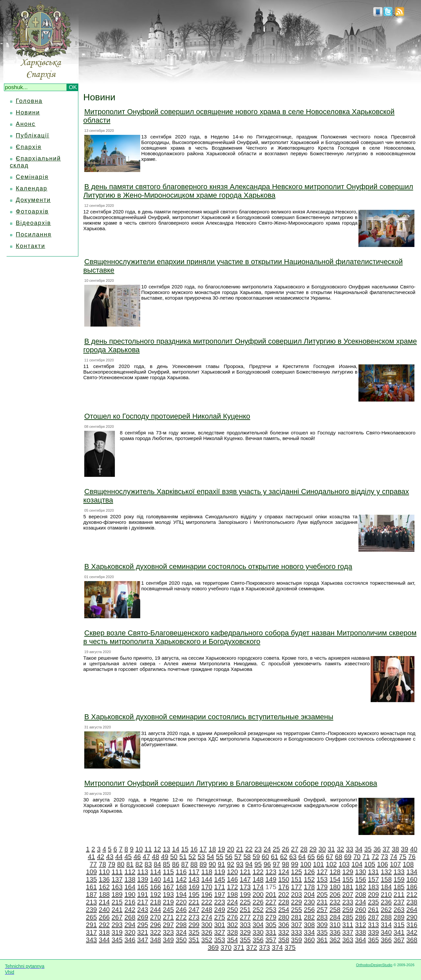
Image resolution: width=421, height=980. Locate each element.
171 (219, 887)
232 (335, 902)
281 (296, 917)
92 (230, 864)
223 (219, 902)
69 (348, 857)
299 (194, 925)
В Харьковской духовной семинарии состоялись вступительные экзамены (209, 717)
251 (245, 910)
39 (405, 849)
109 (91, 872)
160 (412, 879)
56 (229, 857)
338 (361, 932)
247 (194, 910)
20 (230, 849)
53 (201, 857)
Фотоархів (32, 211)
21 (240, 849)
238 (412, 902)
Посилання (34, 234)
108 (408, 864)
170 (207, 887)
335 (322, 932)
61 (275, 857)
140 (156, 879)
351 (194, 940)
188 (104, 894)
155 (348, 879)
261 (373, 910)
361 (322, 940)
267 (117, 917)
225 (245, 902)
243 (143, 910)
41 (92, 857)
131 (373, 872)
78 (102, 864)
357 (271, 940)
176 (284, 887)
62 (284, 857)
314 (386, 925)
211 (399, 894)
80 (121, 864)
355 (245, 940)
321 (143, 932)
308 (309, 925)
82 (139, 864)
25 (276, 849)
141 (168, 879)
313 (373, 925)
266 (104, 917)
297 (168, 925)
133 (399, 872)
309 (322, 925)
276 (232, 917)
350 (181, 940)
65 (311, 857)
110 (104, 872)
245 (168, 910)
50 (174, 857)
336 (335, 932)
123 (271, 872)
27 (295, 849)
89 (203, 864)
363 (348, 940)
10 (139, 849)
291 (91, 925)
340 (386, 932)
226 (258, 902)
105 (370, 864)
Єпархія (29, 147)
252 (258, 910)
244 (156, 910)
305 (271, 925)
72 (375, 857)
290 (412, 917)
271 (168, 917)
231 (322, 902)
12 (157, 849)
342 (412, 932)
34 (359, 849)
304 (258, 925)
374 (277, 947)
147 (245, 879)
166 (156, 887)
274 (207, 917)
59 (256, 857)
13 (167, 849)
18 (212, 849)
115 (168, 872)
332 (284, 932)
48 (155, 857)
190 (130, 894)
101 (318, 864)
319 (117, 932)
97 (276, 864)
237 (399, 902)
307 (296, 925)
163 (117, 887)
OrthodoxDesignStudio (374, 965)
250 (232, 910)
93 (240, 864)
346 (130, 940)
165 (143, 887)
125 (296, 872)
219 (168, 902)
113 (143, 872)
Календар (32, 188)
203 (296, 894)
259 (348, 910)
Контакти (30, 246)
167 (168, 887)
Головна (29, 101)
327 (219, 932)
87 (185, 864)
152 (309, 879)
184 (386, 887)
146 (232, 879)
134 (412, 872)
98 (285, 864)
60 (265, 857)
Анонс (26, 124)
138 (130, 879)
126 (309, 872)
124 (284, 872)
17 (203, 849)
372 (252, 947)
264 (412, 910)
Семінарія (32, 177)
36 (377, 849)
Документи (33, 200)
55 (220, 857)
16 (194, 849)
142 (181, 879)
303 (245, 925)
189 (117, 894)
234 (361, 902)
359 (296, 940)
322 (156, 932)
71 (366, 857)
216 (130, 902)
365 (373, 940)
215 (117, 902)
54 (210, 857)
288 (386, 917)
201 (271, 894)
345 (117, 940)
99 (295, 864)
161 (91, 887)
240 (104, 910)
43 (110, 857)
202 (284, 894)
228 (284, 902)
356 (258, 940)
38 (395, 849)
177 (296, 887)
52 (192, 857)
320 (130, 932)
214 (104, 902)
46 (137, 857)
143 (194, 879)
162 (104, 887)
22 (249, 849)
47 (146, 857)
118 (207, 872)
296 (156, 925)
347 (143, 940)
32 (340, 849)
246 (181, 910)
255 (296, 910)
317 (91, 932)
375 (290, 947)
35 (368, 849)
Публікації (33, 135)
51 (183, 857)
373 (264, 947)
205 (322, 894)
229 (296, 902)
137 (117, 879)
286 (361, 917)
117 (194, 872)
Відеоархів (33, 223)
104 (357, 864)
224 (232, 902)
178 (309, 887)
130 (361, 872)
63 (293, 857)
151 (296, 879)
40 (414, 849)
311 (348, 925)
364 (361, 940)
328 (232, 932)
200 (258, 894)
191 (143, 894)
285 (348, 917)
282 (309, 917)
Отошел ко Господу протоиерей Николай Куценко (167, 416)
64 (302, 857)
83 (148, 864)
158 (386, 879)
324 (181, 932)
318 (104, 932)
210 (386, 894)
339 (373, 932)
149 (271, 879)
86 (176, 864)
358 (284, 940)
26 (285, 849)
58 (247, 857)
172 (232, 887)
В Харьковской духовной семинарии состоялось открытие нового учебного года (218, 566)
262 (386, 910)
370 (226, 947)
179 (322, 887)
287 (373, 917)
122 (258, 872)
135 (91, 879)
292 (104, 925)
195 (194, 894)
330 (258, 932)
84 (157, 864)
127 (322, 872)
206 (335, 894)
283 (322, 917)
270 (156, 917)
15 (185, 849)
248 (207, 910)
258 (335, 910)
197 (219, 894)
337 (348, 932)
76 (412, 857)
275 (219, 917)
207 (348, 894)
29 (313, 849)
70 (357, 857)
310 (335, 925)
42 (100, 857)
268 (130, 917)
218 (156, 902)
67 (329, 857)
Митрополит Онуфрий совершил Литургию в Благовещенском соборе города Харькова (231, 783)
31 (331, 849)
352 (207, 940)
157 (373, 879)
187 (91, 894)
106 (383, 864)
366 (386, 940)
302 (232, 925)
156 (361, 879)
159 (399, 879)
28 (304, 849)
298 (181, 925)
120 (232, 872)
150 (284, 879)
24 (267, 849)
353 (219, 940)
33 (350, 849)
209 (373, 894)
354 (232, 940)
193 (168, 894)
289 (399, 917)
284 (335, 917)
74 (393, 857)
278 (258, 917)
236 (386, 902)
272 (181, 917)
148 (258, 879)
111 (117, 872)
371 (239, 947)
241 (117, 910)
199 (245, 894)
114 (156, 872)
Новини (28, 112)
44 (119, 857)
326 (207, 932)
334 (309, 932)
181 (348, 887)
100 (306, 864)
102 (331, 864)
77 (93, 864)
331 (271, 932)
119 (219, 872)
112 (130, 872)
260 (361, 910)
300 (207, 925)
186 (412, 887)
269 (143, 917)
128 (335, 872)
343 (91, 940)
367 (399, 940)
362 (335, 940)
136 (104, 879)
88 (194, 864)
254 (284, 910)
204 (309, 894)
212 (412, 894)
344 (104, 940)
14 (176, 849)
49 (165, 857)
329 (245, 932)
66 (320, 857)
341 (399, 932)
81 (130, 864)
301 (219, 925)
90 (212, 864)
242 (130, 910)
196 (207, 894)
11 (148, 849)
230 (309, 902)
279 (271, 917)
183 (373, 887)
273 (194, 917)
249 (219, 910)
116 (181, 872)
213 (91, 902)
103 (344, 864)
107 (395, 864)
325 (194, 932)
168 (181, 887)
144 (207, 879)
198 (232, 894)
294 (130, 925)
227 (271, 902)
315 (399, 925)
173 (245, 887)
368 (412, 940)
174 (258, 887)
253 (271, 910)
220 (181, 902)
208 (361, 894)
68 (339, 857)
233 (348, 902)
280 (284, 917)
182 (361, 887)
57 (238, 857)
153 (322, 879)
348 (156, 940)
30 (322, 849)
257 (322, 910)
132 (386, 872)
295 (143, 925)
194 (181, 894)
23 (258, 849)
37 (386, 849)
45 (128, 857)
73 (384, 857)
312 (361, 925)
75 (403, 857)
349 (168, 940)
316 (412, 925)
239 (91, 910)
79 (112, 864)
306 (284, 925)
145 (219, 879)
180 (335, 887)
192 (156, 894)
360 (309, 940)
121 (245, 872)
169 (194, 887)
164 (130, 887)
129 (348, 872)
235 (373, 902)
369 (213, 947)
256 (309, 910)
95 (258, 864)
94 (249, 864)
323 (168, 932)
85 (167, 864)
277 (245, 917)
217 (143, 902)
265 (91, 917)
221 (194, 902)
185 (399, 887)
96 (267, 864)
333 (296, 932)
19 (222, 849)
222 (207, 902)
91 (222, 864)
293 (117, 925)
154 (335, 879)
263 (399, 910)
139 (143, 879)
